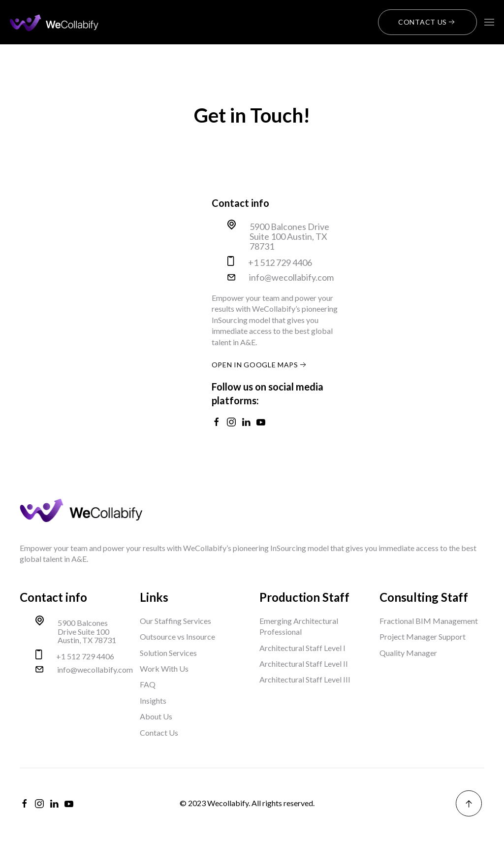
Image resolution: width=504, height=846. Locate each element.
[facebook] (25, 804)
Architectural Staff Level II (304, 664)
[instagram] (39, 804)
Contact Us (427, 22)
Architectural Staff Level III (305, 679)
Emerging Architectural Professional (299, 626)
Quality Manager (408, 653)
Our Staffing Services (175, 621)
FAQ (148, 684)
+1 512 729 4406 (280, 263)
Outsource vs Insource (177, 636)
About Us (156, 716)
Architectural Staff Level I (302, 648)
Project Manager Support (423, 636)
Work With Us (164, 668)
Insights (153, 700)
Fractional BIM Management (429, 621)
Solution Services (168, 653)
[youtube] (69, 804)
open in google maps (260, 365)
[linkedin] (54, 804)
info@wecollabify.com (291, 278)
